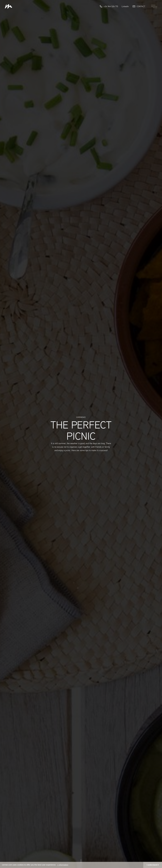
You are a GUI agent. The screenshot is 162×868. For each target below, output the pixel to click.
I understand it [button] (153, 865)
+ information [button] (63, 865)
